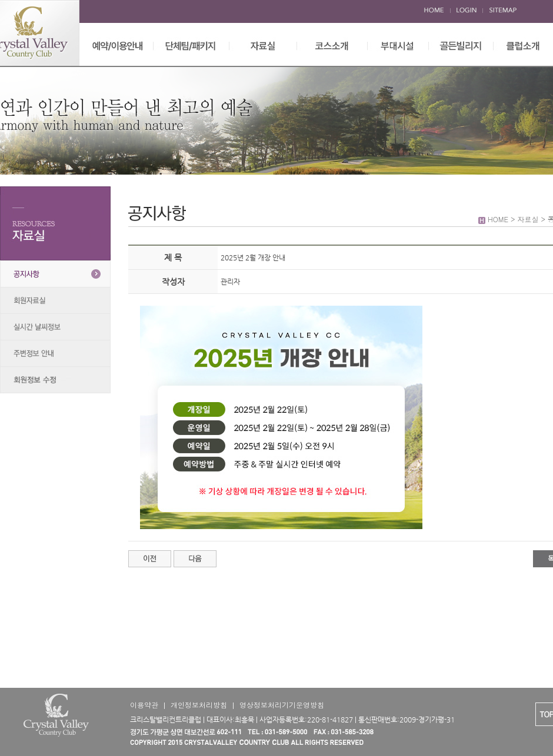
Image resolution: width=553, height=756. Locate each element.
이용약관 (144, 705)
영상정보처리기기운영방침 (282, 705)
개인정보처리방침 (199, 705)
